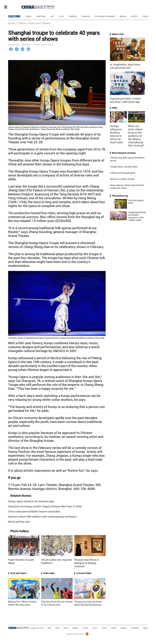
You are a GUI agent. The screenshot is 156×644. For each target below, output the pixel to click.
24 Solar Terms (84, 573)
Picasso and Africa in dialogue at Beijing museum (87, 563)
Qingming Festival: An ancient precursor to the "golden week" (137, 216)
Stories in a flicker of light (122, 179)
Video (145, 16)
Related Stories (21, 496)
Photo (134, 16)
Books (123, 16)
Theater (73, 16)
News (29, 16)
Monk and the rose (19, 522)
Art (52, 16)
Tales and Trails (18, 573)
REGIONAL (124, 628)
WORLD (66, 628)
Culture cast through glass (123, 173)
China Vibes (49, 573)
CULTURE (14, 16)
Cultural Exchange (105, 16)
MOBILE (146, 628)
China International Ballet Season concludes (34, 512)
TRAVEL (95, 628)
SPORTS (104, 628)
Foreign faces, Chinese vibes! (124, 167)
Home (12, 23)
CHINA (57, 628)
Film (61, 16)
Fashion (86, 16)
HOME (49, 628)
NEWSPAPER (135, 628)
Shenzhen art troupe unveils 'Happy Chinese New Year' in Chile (45, 506)
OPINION (114, 628)
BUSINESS (75, 628)
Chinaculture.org (120, 196)
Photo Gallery (19, 531)
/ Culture (21, 23)
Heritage (41, 16)
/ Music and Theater (39, 23)
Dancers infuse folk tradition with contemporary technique (42, 517)
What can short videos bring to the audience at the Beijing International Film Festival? (136, 136)
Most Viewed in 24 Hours (124, 153)
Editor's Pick (118, 34)
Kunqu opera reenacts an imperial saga (31, 501)
